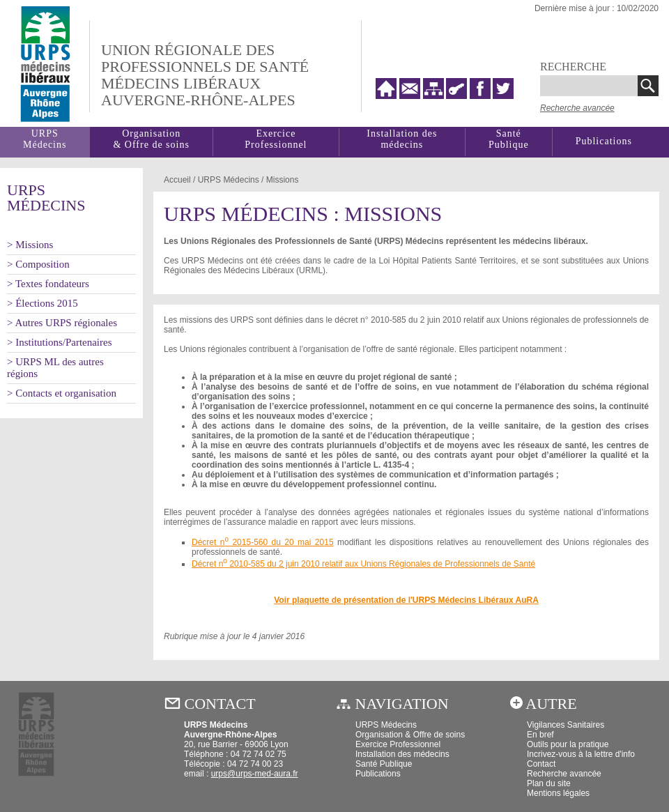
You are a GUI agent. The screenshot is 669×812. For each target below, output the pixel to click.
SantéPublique (509, 139)
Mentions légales (558, 793)
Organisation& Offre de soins (151, 139)
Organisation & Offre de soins (410, 735)
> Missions (30, 245)
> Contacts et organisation (62, 393)
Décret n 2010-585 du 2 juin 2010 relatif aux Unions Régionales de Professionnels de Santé (363, 564)
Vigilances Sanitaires (566, 725)
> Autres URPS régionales (62, 323)
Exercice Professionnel (276, 139)
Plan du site (549, 783)
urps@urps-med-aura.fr (255, 774)
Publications (604, 141)
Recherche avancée (577, 108)
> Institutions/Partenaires (60, 342)
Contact (541, 764)
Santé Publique (384, 764)
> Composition (38, 264)
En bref (540, 735)
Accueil (177, 180)
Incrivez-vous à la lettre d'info (581, 754)
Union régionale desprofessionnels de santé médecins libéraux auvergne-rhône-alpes (205, 75)
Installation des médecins (402, 139)
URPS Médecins (386, 725)
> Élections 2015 (43, 303)
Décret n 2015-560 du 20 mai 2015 (263, 542)
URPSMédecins (45, 139)
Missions (283, 180)
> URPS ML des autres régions (55, 368)
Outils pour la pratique (568, 744)
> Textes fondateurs (48, 284)
